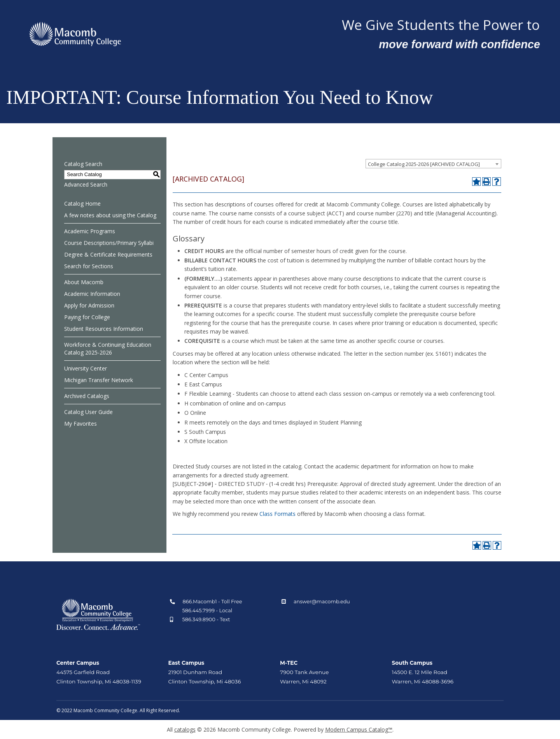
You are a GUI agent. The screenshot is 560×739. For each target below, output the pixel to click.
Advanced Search (86, 184)
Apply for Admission (89, 305)
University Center (86, 368)
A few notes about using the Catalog (110, 215)
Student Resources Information (104, 329)
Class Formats (277, 514)
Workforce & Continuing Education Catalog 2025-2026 (108, 349)
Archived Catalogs (87, 396)
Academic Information (92, 294)
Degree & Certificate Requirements (108, 254)
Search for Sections (89, 266)
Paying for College (87, 317)
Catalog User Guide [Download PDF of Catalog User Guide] (88, 412)
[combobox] (433, 164)
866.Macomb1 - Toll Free (213, 602)
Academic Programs (90, 231)
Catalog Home (82, 204)
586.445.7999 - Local (207, 611)
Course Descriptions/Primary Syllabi (109, 243)
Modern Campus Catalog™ (359, 729)
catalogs (185, 729)
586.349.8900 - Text (206, 619)
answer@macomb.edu (322, 602)
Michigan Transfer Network (99, 380)
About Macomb (84, 282)
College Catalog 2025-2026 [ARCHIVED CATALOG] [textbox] (424, 164)
